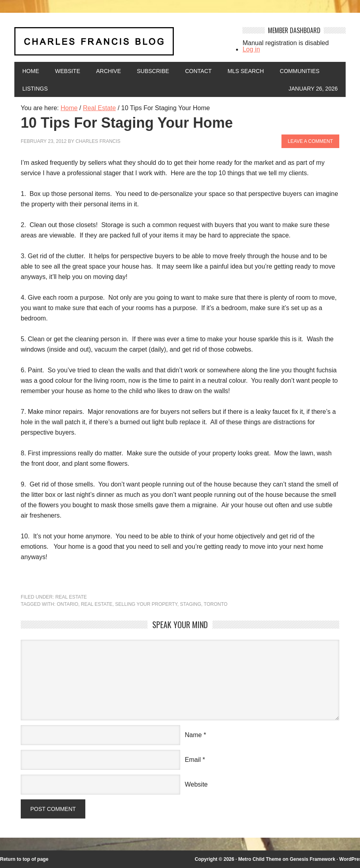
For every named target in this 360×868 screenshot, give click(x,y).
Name (194, 735)
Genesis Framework (313, 859)
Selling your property (146, 604)
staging (190, 604)
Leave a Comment (310, 141)
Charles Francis (98, 141)
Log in (251, 49)
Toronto (216, 604)
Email (193, 760)
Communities (300, 71)
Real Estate (71, 597)
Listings (35, 89)
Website (68, 71)
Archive (108, 71)
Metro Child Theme (260, 859)
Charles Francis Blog (123, 44)
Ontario (67, 604)
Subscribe (153, 71)
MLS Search (246, 71)
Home (31, 71)
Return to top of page (24, 859)
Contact (198, 71)
